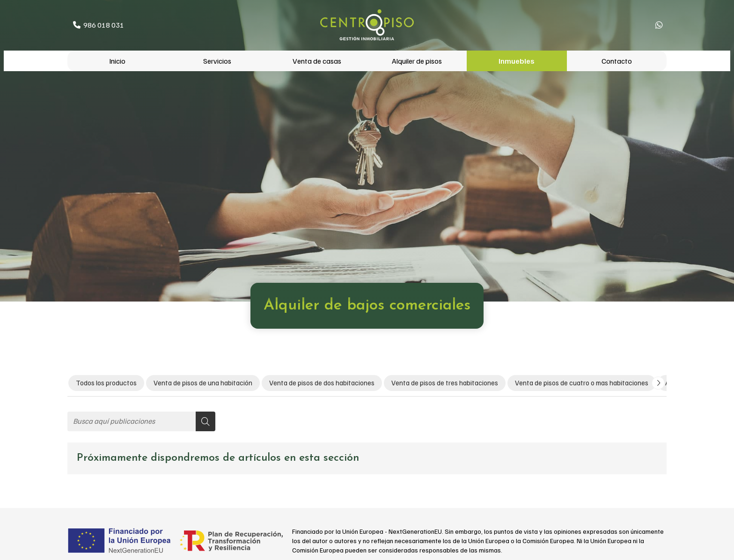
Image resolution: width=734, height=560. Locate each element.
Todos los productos (106, 382)
